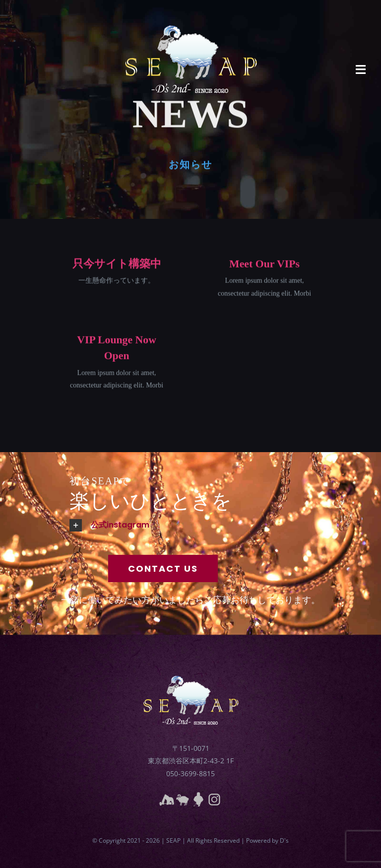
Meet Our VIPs (264, 265)
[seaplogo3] (190, 13)
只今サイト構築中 (117, 265)
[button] (218, 525)
